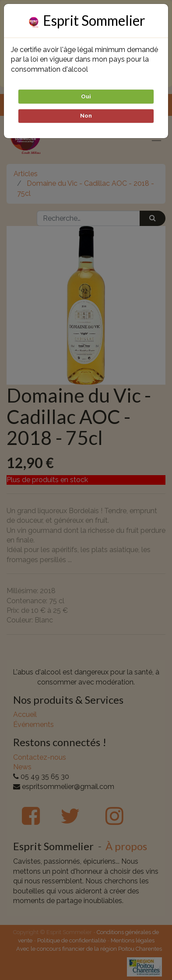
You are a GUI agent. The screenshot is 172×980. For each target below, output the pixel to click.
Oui (86, 96)
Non (86, 116)
